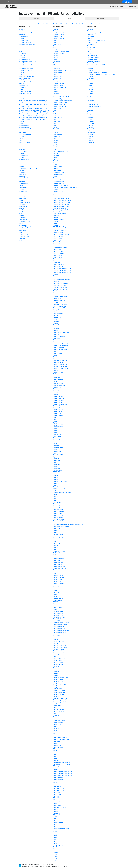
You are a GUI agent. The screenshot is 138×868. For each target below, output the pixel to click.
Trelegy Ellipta (57, 706)
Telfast (55, 176)
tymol (21, 240)
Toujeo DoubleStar (58, 598)
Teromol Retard (58, 278)
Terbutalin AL (57, 263)
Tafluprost (90, 29)
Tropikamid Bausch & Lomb (61, 828)
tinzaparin (22, 150)
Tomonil (56, 542)
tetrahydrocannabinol (25, 93)
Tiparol (55, 457)
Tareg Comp (57, 121)
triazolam (22, 223)
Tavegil (55, 144)
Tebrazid (56, 163)
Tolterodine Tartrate (59, 523)
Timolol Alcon (57, 436)
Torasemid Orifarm (59, 581)
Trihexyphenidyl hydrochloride (62, 764)
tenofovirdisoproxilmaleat (26, 69)
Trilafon (55, 770)
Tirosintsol (56, 474)
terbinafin (22, 80)
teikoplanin (22, 52)
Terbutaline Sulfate (59, 267)
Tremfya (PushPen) (59, 711)
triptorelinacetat (24, 234)
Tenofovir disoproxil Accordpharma (63, 201)
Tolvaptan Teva (58, 536)
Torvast (55, 594)
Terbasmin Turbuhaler (59, 231)
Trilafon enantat (58, 781)
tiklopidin (22, 140)
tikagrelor (22, 138)
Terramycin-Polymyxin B (60, 287)
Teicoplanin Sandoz (59, 174)
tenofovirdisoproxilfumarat (27, 67)
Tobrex (55, 485)
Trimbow (56, 785)
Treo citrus (56, 715)
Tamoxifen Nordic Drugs (60, 80)
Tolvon (55, 540)
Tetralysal (56, 310)
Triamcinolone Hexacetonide (61, 740)
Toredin (55, 589)
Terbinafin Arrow (58, 240)
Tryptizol (56, 839)
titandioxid (22, 172)
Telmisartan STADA (59, 184)
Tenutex (56, 218)
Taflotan (56, 42)
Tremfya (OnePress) (59, 709)
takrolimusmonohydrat (25, 33)
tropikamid (22, 238)
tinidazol (22, 148)
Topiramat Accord (58, 555)
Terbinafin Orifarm (58, 251)
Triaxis (55, 749)
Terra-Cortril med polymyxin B (62, 280)
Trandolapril (91, 121)
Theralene (56, 342)
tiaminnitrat (22, 131)
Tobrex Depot (57, 487)
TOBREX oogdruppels (59, 489)
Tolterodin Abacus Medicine (61, 504)
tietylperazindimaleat (25, 135)
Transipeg (56, 666)
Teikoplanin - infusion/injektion (96, 40)
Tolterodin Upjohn (58, 517)
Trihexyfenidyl (91, 136)
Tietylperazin (91, 78)
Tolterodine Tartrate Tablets (61, 527)
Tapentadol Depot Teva (60, 104)
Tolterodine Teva (58, 528)
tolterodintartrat (24, 191)
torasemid (22, 197)
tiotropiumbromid (24, 163)
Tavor (55, 150)
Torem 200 (56, 593)
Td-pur (55, 157)
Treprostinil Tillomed (59, 721)
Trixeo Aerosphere (58, 822)
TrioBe (55, 804)
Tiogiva (55, 449)
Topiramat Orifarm (58, 562)
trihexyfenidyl (23, 225)
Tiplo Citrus (57, 464)
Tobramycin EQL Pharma (60, 481)
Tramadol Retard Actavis (60, 625)
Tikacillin (56, 429)
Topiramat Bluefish (59, 559)
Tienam (55, 421)
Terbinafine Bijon (58, 259)
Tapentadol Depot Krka (60, 99)
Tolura (55, 532)
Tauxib (55, 138)
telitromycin (22, 54)
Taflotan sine (57, 44)
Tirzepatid (90, 99)
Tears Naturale (57, 161)
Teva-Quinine (57, 319)
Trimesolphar (57, 787)
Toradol (55, 574)
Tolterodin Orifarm (58, 510)
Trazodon (90, 127)
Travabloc (56, 672)
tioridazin (22, 157)
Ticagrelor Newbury (59, 406)
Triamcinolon (91, 133)
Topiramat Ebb (57, 561)
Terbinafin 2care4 (58, 233)
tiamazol (22, 121)
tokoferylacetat (23, 187)
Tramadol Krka (57, 621)
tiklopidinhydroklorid (25, 142)
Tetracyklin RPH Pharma (60, 304)
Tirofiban (90, 97)
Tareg (55, 120)
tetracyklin (22, 89)
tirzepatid (22, 170)
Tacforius (56, 29)
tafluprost (22, 29)
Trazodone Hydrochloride (60, 698)
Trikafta (55, 768)
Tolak (55, 500)
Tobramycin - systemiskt (94, 106)
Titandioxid (91, 101)
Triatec (55, 743)
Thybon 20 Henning (59, 372)
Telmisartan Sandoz (59, 182)
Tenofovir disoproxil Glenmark (62, 202)
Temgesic (56, 193)
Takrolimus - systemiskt (94, 33)
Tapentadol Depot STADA (60, 103)
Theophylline (57, 334)
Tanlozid (56, 91)
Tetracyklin (90, 67)
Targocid (56, 125)
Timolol (90, 86)
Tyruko (55, 856)
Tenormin (56, 216)
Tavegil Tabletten (58, 146)
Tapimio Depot (57, 108)
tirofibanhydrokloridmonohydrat (28, 169)
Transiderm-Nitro (58, 664)
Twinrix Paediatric (58, 845)
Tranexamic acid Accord (60, 645)
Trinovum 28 (57, 802)
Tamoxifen (90, 35)
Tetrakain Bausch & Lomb (60, 308)
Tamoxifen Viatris (58, 86)
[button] (123, 7)
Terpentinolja (91, 63)
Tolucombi (56, 530)
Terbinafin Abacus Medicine (61, 234)
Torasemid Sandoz (59, 583)
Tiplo (55, 463)
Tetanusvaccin (57, 299)
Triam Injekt (57, 734)
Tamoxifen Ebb (57, 76)
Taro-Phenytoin (58, 135)
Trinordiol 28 (57, 798)
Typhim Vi (56, 855)
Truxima (56, 838)
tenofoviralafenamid (25, 59)
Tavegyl (55, 148)
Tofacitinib (90, 110)
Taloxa (55, 59)
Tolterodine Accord (59, 519)
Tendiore (56, 195)
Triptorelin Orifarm (58, 815)
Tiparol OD (56, 459)
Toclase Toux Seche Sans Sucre (62, 493)
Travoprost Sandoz (59, 679)
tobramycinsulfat (24, 178)
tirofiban (21, 167)
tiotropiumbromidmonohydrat (27, 165)
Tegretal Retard (58, 167)
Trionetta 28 (57, 813)
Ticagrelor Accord (58, 397)
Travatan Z (56, 675)
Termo (55, 276)
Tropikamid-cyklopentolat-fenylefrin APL (64, 830)
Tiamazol (90, 76)
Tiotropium (91, 95)
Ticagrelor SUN (58, 412)
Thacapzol (56, 329)
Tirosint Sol (56, 468)
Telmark (56, 178)
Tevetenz (56, 327)
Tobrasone (56, 483)
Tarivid (55, 127)
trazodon (22, 210)
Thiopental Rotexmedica (60, 361)
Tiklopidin (90, 84)
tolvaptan (22, 193)
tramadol (22, 201)
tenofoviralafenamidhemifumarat (28, 61)
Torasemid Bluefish (59, 577)
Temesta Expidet (58, 191)
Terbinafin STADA (58, 255)
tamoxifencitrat (23, 37)
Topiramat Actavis (58, 557)
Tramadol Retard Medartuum (61, 630)
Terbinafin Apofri (58, 238)
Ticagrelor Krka (58, 402)
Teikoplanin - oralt (92, 42)
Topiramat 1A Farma (59, 551)
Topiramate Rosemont (60, 568)
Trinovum (56, 800)
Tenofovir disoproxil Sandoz (61, 204)
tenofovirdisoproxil (24, 63)
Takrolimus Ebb (58, 55)
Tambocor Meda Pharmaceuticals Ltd (64, 71)
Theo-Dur (56, 331)
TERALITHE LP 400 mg (60, 227)
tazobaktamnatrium (25, 50)
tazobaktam (22, 48)
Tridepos (56, 757)
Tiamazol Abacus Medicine (61, 385)
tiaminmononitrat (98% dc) (27, 129)
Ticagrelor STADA (58, 410)
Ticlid (55, 419)
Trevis (55, 730)
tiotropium (22, 161)
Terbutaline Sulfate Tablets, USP (62, 270)
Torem (55, 591)
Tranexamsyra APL (59, 649)
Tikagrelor (90, 82)
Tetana (55, 293)
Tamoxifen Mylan (58, 78)
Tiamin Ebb (56, 393)
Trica (55, 753)
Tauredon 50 (57, 136)
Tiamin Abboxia (58, 391)
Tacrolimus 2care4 (58, 33)
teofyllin (21, 74)
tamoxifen (22, 35)
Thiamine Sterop (58, 353)
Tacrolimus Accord (59, 35)
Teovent (56, 221)
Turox (55, 841)
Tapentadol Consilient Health (61, 97)
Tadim (55, 40)
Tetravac (56, 312)
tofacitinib (22, 182)
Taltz (55, 63)
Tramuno (56, 638)
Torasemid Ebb (57, 579)
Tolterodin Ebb (57, 506)
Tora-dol (56, 572)
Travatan (56, 674)
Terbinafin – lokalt (93, 55)
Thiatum (56, 355)
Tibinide (56, 395)
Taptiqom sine (57, 114)
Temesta (56, 189)
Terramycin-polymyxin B (60, 289)
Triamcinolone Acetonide (60, 738)
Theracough (57, 338)
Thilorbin (56, 357)
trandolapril (22, 204)
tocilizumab (22, 180)
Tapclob (56, 95)
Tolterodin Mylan (58, 508)
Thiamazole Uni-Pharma (60, 349)
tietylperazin (23, 133)
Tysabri (55, 858)
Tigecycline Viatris (58, 427)
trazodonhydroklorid (25, 212)
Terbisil (55, 261)
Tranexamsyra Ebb (58, 651)
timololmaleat (23, 146)
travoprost (22, 208)
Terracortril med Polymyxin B (61, 283)
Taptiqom (56, 112)
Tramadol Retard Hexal (60, 626)
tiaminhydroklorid (24, 125)
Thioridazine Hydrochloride (61, 368)
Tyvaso (55, 860)
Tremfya (56, 708)
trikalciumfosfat (24, 229)
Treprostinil (91, 129)
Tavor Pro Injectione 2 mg (60, 152)
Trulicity (56, 832)
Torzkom (56, 596)
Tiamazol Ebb (57, 387)
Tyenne (55, 849)
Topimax (56, 549)
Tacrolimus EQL (58, 37)
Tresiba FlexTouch (58, 723)
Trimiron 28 (57, 792)
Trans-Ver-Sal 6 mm (59, 662)
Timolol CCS (57, 438)
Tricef (55, 755)
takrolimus (22, 31)
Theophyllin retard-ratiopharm (62, 332)
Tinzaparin (90, 89)
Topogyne (56, 570)
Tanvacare (56, 93)
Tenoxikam (91, 52)
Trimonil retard (57, 794)
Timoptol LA (57, 442)
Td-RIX (55, 159)
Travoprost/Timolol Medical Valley (63, 683)
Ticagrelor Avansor (59, 398)
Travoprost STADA (58, 681)
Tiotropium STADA (58, 455)
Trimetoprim (91, 138)
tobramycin (22, 176)
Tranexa (56, 643)
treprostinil (22, 214)
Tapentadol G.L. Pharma (60, 106)
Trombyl (56, 826)
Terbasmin (56, 229)
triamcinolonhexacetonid (26, 221)
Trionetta (56, 811)
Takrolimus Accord (59, 54)
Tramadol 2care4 (58, 611)
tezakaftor (22, 99)
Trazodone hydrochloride (60, 700)
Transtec (56, 668)
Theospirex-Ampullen (59, 336)
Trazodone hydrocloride (60, 702)
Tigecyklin (90, 80)
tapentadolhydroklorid (25, 42)
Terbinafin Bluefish (58, 242)
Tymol (89, 144)
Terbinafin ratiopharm (59, 253)
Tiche (55, 417)
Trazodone (56, 696)
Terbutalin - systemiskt (94, 61)
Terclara (56, 274)
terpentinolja (23, 87)
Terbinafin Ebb (57, 244)
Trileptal (56, 783)
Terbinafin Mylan (58, 250)
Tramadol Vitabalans (59, 636)
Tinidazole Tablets (58, 447)
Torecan (56, 585)
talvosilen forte (57, 65)
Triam (55, 732)
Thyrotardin (57, 378)
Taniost (55, 89)
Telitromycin (91, 44)
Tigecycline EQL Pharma (60, 425)
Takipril (55, 48)
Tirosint (55, 466)
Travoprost (90, 125)
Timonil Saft (57, 440)
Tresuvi (55, 726)
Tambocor (56, 67)
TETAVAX (56, 302)
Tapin (55, 110)
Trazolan (56, 704)
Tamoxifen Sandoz (58, 84)
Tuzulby (55, 843)
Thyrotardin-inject (58, 380)
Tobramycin (57, 479)
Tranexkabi (56, 655)
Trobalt (55, 824)
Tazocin (55, 153)
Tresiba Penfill (57, 724)
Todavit (55, 495)
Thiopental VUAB (58, 363)
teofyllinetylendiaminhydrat (27, 76)
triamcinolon (23, 218)
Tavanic (55, 140)
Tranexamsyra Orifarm (60, 653)
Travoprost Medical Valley (61, 677)
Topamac (56, 545)
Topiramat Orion (58, 564)
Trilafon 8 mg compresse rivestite (63, 775)
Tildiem (55, 432)
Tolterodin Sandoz (58, 513)
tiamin (21, 123)
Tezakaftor (90, 71)
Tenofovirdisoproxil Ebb (60, 214)
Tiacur (55, 381)
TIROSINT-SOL (57, 472)
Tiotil (55, 453)
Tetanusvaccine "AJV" (59, 300)
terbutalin (22, 84)
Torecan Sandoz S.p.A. (60, 587)
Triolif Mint (56, 809)
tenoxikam (22, 72)
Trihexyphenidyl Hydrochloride (62, 762)
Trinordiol (56, 796)
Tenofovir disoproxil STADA (61, 206)
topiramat (22, 195)
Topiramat (90, 116)
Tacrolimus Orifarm (59, 38)
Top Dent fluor (57, 544)
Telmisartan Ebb (58, 180)
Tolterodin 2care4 (58, 502)
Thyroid (55, 376)
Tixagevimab (91, 103)
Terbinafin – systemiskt (94, 57)
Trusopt (55, 834)
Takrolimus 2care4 (58, 50)
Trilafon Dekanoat (58, 777)
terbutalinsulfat (23, 86)
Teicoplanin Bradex (59, 172)
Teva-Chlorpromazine (59, 314)
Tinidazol (90, 87)
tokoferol (22, 185)
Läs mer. (41, 2)
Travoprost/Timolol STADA (61, 685)
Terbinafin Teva (58, 257)
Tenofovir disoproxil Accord (61, 199)
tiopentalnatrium (24, 155)
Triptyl (55, 817)
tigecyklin (22, 136)
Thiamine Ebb (57, 351)
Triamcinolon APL (58, 736)
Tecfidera (56, 165)
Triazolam (90, 135)
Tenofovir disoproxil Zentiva (61, 212)
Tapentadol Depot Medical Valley (62, 101)
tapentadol (22, 38)
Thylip (55, 374)
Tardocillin (56, 116)
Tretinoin (90, 131)
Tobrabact (56, 476)
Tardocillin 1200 (58, 118)
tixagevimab (23, 174)
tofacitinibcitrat (23, 184)
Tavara (55, 142)
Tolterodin (90, 112)
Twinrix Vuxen (57, 847)
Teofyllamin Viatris (59, 219)
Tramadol (90, 120)
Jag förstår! (127, 2)
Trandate (56, 640)
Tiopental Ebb (57, 451)
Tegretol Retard (58, 170)
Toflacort (56, 496)
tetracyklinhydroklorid (25, 91)
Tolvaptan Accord (58, 534)
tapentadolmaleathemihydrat (27, 44)
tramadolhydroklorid (25, 202)
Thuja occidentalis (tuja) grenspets (97, 72)
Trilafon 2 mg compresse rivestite (63, 772)
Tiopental (90, 91)
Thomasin (56, 370)
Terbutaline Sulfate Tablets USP (62, 268)
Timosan (56, 444)
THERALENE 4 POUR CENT (61, 344)
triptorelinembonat (24, 236)
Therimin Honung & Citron (61, 346)
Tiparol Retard (57, 461)
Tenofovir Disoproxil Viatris (61, 210)
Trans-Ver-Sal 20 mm (59, 660)
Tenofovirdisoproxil (93, 50)
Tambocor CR (57, 69)
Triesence (56, 760)
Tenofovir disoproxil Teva (60, 208)
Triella (55, 758)
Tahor (55, 46)
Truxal (55, 836)
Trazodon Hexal (58, 689)
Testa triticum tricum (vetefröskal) (97, 65)
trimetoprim (22, 231)
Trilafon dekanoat (58, 779)
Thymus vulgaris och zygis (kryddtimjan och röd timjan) (103, 74)
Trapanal (56, 670)
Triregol (55, 819)
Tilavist (55, 430)
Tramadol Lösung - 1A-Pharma (62, 623)
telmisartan (22, 55)
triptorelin (22, 233)
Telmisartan (91, 46)
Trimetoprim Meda (58, 789)
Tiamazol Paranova (59, 389)
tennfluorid (22, 57)
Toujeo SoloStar (58, 600)
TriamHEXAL (57, 741)
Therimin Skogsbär (59, 348)
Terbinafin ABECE (58, 236)
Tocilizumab (91, 108)
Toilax (55, 498)
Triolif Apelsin (57, 806)
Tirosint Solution (58, 470)
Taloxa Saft (56, 61)
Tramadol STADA (58, 634)
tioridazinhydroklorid (25, 159)
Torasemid (90, 118)
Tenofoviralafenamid (93, 48)
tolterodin (22, 189)
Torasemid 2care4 (58, 576)
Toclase (56, 491)
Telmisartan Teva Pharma (60, 185)
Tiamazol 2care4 (58, 383)
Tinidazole (56, 446)
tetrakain (22, 95)
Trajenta (56, 610)
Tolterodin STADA (58, 515)
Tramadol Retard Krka (59, 628)
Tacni (55, 31)
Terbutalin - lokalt (92, 59)
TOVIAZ (55, 602)
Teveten (56, 323)
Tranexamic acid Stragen (60, 647)
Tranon (55, 657)
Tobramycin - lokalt (93, 104)
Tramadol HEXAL (58, 619)
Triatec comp (57, 745)
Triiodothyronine (58, 766)
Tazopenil (56, 155)
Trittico (55, 821)
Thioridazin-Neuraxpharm (60, 366)
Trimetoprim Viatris (59, 790)
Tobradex (56, 478)
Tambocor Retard (58, 72)
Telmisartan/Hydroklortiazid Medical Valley (65, 187)
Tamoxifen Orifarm (59, 82)
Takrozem (56, 57)
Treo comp (56, 717)
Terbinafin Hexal (58, 246)
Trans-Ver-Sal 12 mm (59, 659)
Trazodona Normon (59, 694)
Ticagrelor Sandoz (58, 408)
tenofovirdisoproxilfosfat (26, 65)
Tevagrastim (57, 321)
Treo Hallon (57, 719)
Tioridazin (90, 93)
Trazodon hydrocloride (60, 691)
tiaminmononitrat (24, 127)
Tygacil (55, 851)
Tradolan (56, 606)
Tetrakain (90, 69)
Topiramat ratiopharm (59, 566)
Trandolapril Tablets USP (60, 642)
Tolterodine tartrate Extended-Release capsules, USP (68, 525)
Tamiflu (55, 74)
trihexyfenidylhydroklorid (26, 227)
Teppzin (56, 225)
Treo (55, 713)
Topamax (56, 547)
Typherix (56, 853)
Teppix (55, 223)
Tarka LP (56, 133)
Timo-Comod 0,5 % (59, 434)
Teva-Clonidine (57, 316)
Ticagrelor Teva (58, 414)
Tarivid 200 (56, 129)
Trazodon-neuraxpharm (60, 692)
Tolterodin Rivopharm (59, 512)
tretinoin (21, 216)
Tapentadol (91, 37)
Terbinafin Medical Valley (60, 248)
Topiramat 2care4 (58, 553)
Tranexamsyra (91, 123)
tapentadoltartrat (24, 46)
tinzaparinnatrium (24, 152)
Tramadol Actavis (58, 613)
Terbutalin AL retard (59, 265)
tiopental (22, 153)
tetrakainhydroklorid (25, 97)
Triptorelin (90, 140)
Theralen (56, 340)
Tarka (55, 131)
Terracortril (56, 282)
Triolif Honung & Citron (60, 807)
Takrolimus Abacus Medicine (61, 52)
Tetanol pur (56, 295)
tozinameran (23, 199)
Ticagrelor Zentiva (58, 415)
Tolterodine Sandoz (59, 521)
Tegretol (56, 169)
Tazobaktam (91, 38)
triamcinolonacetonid (25, 219)
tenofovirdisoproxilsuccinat (27, 71)
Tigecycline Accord (59, 423)
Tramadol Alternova (59, 615)
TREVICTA (56, 728)
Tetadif (55, 291)
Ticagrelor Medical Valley (60, 404)
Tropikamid (91, 142)
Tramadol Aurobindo (59, 617)
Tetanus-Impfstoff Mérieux (61, 297)
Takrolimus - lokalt (93, 31)
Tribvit (55, 751)
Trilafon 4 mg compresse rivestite (63, 773)
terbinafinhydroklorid (25, 82)
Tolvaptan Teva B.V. (59, 538)
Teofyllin (90, 54)
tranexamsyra (23, 206)
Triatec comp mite (58, 747)
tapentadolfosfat (24, 40)
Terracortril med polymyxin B (61, 285)
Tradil (55, 604)
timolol (21, 144)
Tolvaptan (90, 114)
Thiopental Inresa (58, 359)
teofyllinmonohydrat (25, 78)
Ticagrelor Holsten (58, 400)
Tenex (55, 197)
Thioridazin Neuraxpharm (60, 365)
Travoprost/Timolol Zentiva (61, 687)
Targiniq (56, 123)
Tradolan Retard (58, 608)
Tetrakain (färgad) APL (60, 306)
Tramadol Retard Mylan (60, 632)
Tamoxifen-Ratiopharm (60, 87)
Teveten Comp (57, 325)
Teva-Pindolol (57, 317)
